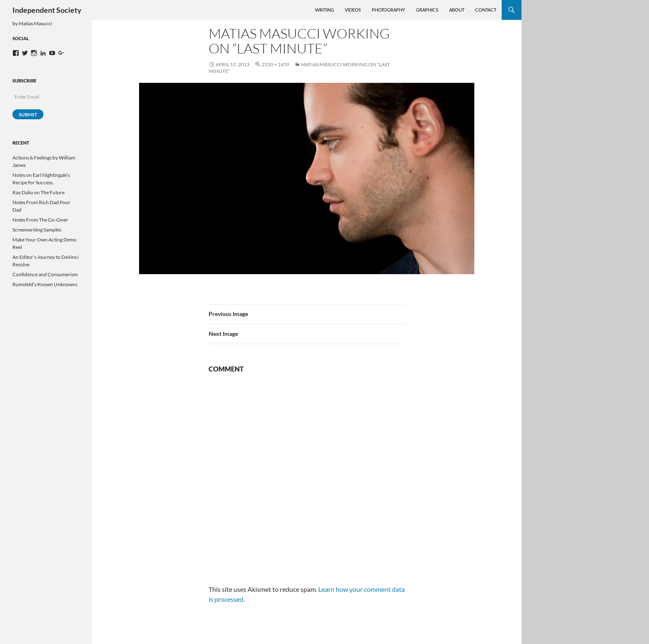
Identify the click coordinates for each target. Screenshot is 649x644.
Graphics (427, 10)
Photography (388, 10)
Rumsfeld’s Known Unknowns (45, 284)
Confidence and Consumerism (45, 274)
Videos (353, 10)
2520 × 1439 (275, 64)
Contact (486, 10)
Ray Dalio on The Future (38, 192)
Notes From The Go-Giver (40, 220)
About (457, 10)
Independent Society (47, 10)
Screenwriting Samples (37, 230)
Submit (28, 115)
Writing (324, 10)
